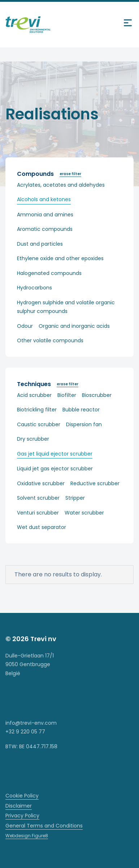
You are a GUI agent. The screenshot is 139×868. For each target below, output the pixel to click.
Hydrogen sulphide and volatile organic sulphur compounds (66, 307)
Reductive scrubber (95, 483)
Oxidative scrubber (41, 483)
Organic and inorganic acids (74, 326)
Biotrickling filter (37, 410)
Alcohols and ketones (44, 199)
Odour (25, 326)
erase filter (70, 174)
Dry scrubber (33, 439)
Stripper (75, 498)
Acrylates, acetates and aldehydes (61, 185)
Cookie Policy (22, 796)
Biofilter (67, 395)
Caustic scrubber (39, 424)
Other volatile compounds (50, 340)
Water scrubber (84, 513)
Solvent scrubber (38, 498)
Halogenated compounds (49, 273)
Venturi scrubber (38, 513)
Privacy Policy (22, 816)
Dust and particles (40, 244)
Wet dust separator (42, 527)
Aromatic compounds (45, 229)
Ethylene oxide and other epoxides (60, 258)
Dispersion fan (84, 424)
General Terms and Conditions (44, 826)
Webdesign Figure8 (27, 836)
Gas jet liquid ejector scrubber (55, 454)
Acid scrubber (34, 395)
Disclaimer (19, 806)
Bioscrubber (97, 395)
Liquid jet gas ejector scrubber (55, 469)
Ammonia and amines (45, 215)
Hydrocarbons (34, 288)
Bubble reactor (81, 410)
